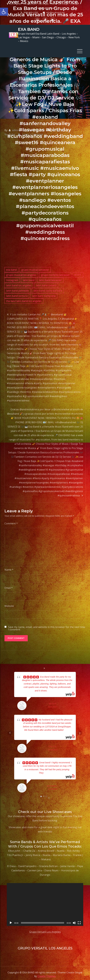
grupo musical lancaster (35, 267)
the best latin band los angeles (24, 299)
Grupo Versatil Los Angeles (45, 929)
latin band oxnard (46, 283)
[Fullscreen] (79, 921)
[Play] (11, 921)
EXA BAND (27, 28)
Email (9, 586)
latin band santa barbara (48, 288)
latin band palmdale (17, 288)
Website (9, 604)
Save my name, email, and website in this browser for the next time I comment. (47, 626)
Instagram (12, 278)
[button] (4, 12)
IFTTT (78, 273)
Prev (10, 731)
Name (9, 567)
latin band (29, 278)
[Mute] (74, 921)
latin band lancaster (50, 278)
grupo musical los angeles (21, 273)
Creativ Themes (47, 974)
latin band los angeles (19, 283)
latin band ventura (17, 294)
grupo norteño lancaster (55, 273)
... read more (53, 688)
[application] (45, 902)
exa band (11, 267)
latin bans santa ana (44, 294)
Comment (11, 521)
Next (80, 731)
